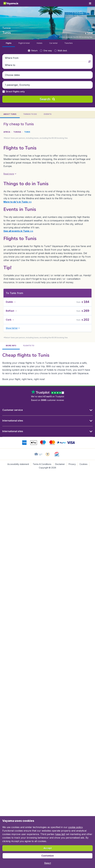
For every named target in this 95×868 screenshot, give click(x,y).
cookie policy (75, 827)
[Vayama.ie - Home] (14, 3)
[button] (46, 25)
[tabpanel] (47, 219)
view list (60, 834)
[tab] (9, 10)
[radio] (33, 18)
